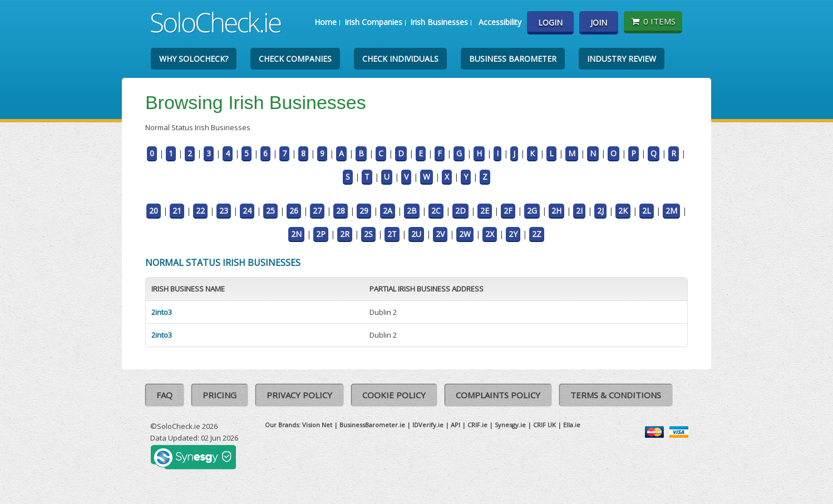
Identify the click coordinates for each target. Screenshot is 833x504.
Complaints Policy (498, 395)
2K (623, 211)
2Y (513, 234)
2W (465, 234)
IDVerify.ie (428, 425)
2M (671, 211)
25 (270, 211)
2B (412, 211)
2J (600, 211)
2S (368, 234)
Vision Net (317, 425)
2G (532, 211)
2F (508, 211)
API (455, 425)
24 (247, 211)
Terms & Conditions (616, 395)
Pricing (220, 395)
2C (436, 211)
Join (599, 23)
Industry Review (622, 59)
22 (200, 211)
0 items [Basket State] (653, 21)
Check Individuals (400, 59)
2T (392, 234)
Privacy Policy (299, 395)
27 (317, 211)
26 (294, 211)
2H (556, 211)
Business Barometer (513, 59)
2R (345, 234)
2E (485, 211)
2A (388, 211)
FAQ (164, 395)
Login (550, 23)
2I (579, 211)
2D (460, 211)
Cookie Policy (394, 395)
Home (326, 22)
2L (647, 211)
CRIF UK (544, 425)
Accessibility (500, 22)
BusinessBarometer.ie (372, 425)
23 (224, 211)
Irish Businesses (439, 22)
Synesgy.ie (510, 425)
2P (321, 234)
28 (341, 211)
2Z (537, 234)
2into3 (162, 312)
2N (296, 234)
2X (490, 234)
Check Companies (295, 59)
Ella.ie (572, 425)
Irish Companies (373, 22)
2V (440, 234)
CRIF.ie (477, 425)
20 (154, 211)
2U (416, 234)
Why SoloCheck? (194, 59)
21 (177, 211)
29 (364, 211)
